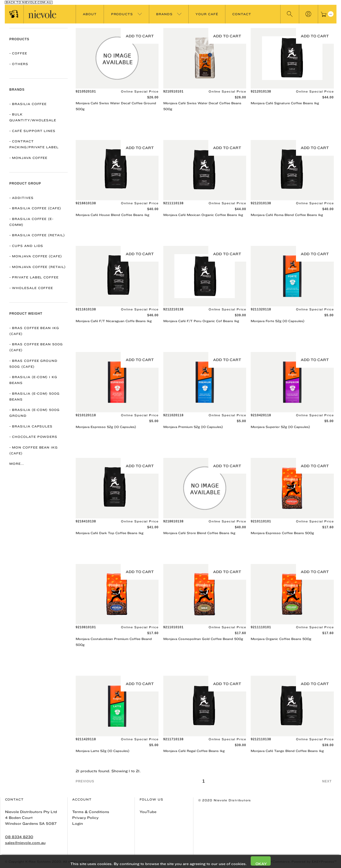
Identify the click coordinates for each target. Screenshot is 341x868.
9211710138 (173, 739)
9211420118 (86, 739)
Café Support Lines (32, 131)
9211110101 (261, 627)
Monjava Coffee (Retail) (38, 267)
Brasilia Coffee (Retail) (37, 235)
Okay (261, 864)
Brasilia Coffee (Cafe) (35, 208)
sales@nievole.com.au (25, 843)
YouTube (148, 812)
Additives (21, 198)
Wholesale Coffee (31, 288)
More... (17, 464)
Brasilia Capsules (31, 426)
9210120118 (86, 415)
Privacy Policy (85, 818)
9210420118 (261, 415)
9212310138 (261, 203)
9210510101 (173, 91)
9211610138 (86, 309)
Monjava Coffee (28, 158)
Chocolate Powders (33, 437)
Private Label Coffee (34, 277)
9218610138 (173, 521)
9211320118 (261, 309)
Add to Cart (140, 36)
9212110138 (261, 739)
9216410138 (86, 521)
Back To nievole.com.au (29, 2)
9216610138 (86, 203)
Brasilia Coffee (28, 104)
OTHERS (19, 64)
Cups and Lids (26, 246)
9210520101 (86, 91)
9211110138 (173, 203)
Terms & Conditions (91, 812)
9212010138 (261, 91)
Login (78, 823)
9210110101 (261, 521)
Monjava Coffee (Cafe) (36, 256)
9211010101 (173, 627)
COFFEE (18, 53)
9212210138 (173, 309)
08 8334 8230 (19, 837)
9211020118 (173, 415)
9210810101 (86, 627)
